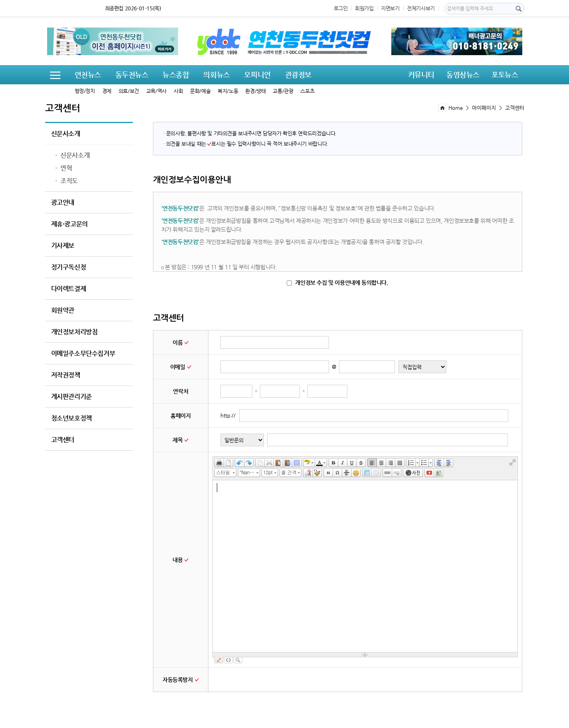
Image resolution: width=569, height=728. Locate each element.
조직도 (66, 181)
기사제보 (63, 246)
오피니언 (257, 75)
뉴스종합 (176, 75)
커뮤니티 (421, 75)
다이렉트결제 (69, 289)
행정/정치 (85, 91)
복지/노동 (228, 91)
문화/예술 (200, 91)
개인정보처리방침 (74, 332)
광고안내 (63, 203)
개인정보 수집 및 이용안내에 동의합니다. (337, 282)
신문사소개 (66, 134)
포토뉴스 (505, 75)
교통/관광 (283, 91)
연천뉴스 (88, 75)
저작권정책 (66, 375)
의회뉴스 (216, 75)
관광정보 (298, 75)
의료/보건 (129, 91)
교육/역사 (156, 91)
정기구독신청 (69, 267)
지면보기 (390, 8)
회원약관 (63, 310)
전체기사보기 (421, 8)
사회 (178, 91)
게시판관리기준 (71, 397)
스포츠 (307, 91)
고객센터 (63, 440)
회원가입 (364, 8)
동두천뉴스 (132, 75)
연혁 (64, 168)
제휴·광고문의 (69, 224)
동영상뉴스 (463, 75)
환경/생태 (255, 91)
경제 (107, 91)
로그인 (341, 8)
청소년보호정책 (71, 418)
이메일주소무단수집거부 (83, 354)
